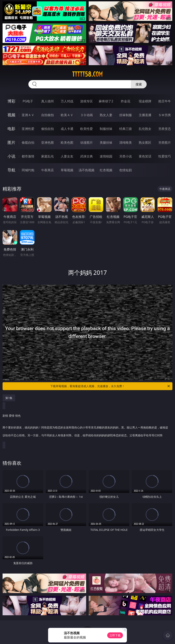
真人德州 (47, 101)
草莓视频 (67, 170)
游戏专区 (87, 101)
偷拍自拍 (47, 129)
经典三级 (126, 129)
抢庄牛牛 (165, 101)
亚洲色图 (47, 142)
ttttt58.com (87, 74)
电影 (11, 129)
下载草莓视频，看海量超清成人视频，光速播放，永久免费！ (110, 386)
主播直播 (145, 115)
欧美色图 (67, 142)
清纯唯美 (126, 142)
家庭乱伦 (47, 156)
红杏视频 (106, 170)
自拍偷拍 (47, 115)
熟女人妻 (106, 115)
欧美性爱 (87, 129)
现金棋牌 (145, 101)
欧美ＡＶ (67, 115)
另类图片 (165, 142)
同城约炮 (28, 170)
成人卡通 (67, 129)
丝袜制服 (126, 115)
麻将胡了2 (106, 101)
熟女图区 (145, 142)
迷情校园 (106, 156)
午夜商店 (47, 170)
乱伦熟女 (145, 129)
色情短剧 (126, 170)
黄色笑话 (145, 156)
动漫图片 (87, 142)
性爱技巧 (165, 156)
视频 (11, 115)
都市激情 (28, 156)
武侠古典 (87, 156)
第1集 (9, 398)
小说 (11, 156)
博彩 (11, 101)
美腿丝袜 (106, 142)
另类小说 (126, 156)
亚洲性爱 (28, 129)
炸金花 (126, 101)
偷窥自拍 (28, 142)
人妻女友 (67, 156)
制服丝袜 (106, 129)
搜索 (139, 84)
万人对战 (67, 101)
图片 (11, 142)
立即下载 (115, 635)
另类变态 (165, 129)
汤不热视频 (87, 170)
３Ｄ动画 (87, 115)
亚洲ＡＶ (28, 115)
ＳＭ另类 (165, 115)
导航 (11, 170)
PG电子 (28, 101)
